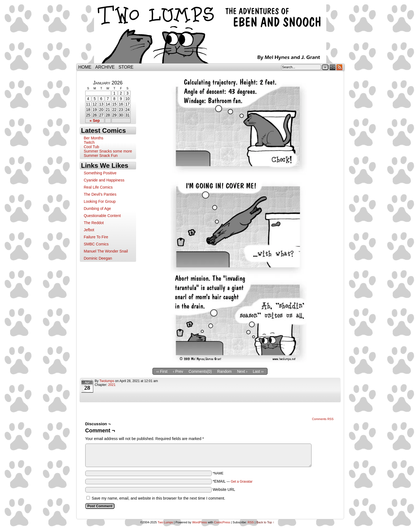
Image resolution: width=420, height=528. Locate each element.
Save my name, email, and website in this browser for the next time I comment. (158, 498)
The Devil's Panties (100, 194)
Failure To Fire (96, 237)
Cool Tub (92, 147)
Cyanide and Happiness (104, 180)
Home (85, 67)
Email (333, 67)
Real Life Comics (98, 187)
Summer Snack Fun (101, 156)
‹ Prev (178, 371)
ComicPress (222, 522)
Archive (105, 67)
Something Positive (100, 173)
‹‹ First (162, 371)
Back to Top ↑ (265, 522)
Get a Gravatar (242, 482)
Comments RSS (323, 419)
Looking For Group (100, 201)
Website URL (224, 489)
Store (126, 67)
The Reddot (94, 223)
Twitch (89, 142)
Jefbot (89, 230)
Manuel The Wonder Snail (106, 251)
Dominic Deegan (98, 258)
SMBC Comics (96, 244)
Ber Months (94, 138)
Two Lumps (210, 33)
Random (224, 371)
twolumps (107, 381)
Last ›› (258, 371)
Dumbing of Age (98, 209)
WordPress (199, 522)
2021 (112, 385)
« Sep (95, 121)
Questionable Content (102, 216)
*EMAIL (233, 481)
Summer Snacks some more (108, 151)
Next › (242, 371)
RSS (340, 67)
